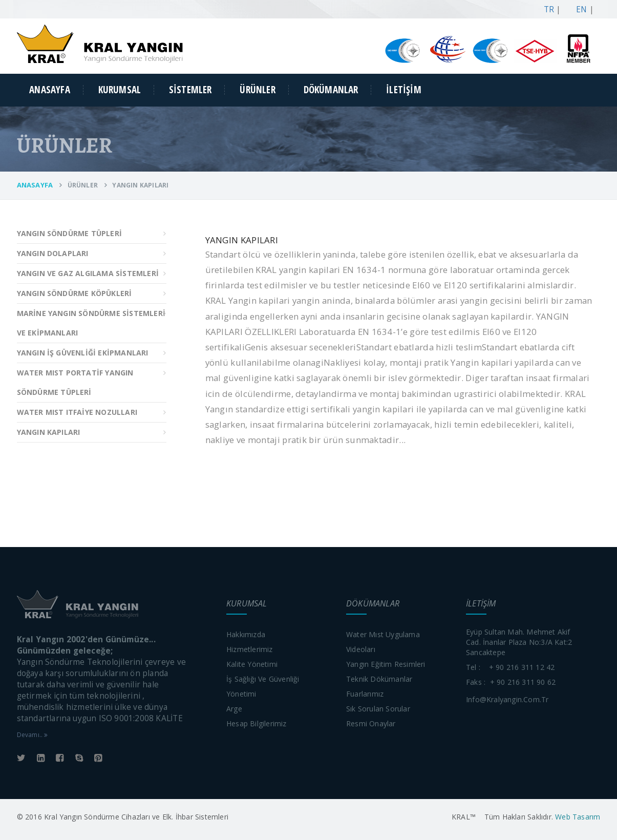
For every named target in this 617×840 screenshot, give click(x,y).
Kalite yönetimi (252, 664)
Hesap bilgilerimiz (257, 723)
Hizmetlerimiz (250, 649)
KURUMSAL (120, 90)
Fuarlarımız (365, 694)
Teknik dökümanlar (379, 679)
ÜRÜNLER (257, 90)
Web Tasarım (577, 817)
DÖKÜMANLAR (331, 90)
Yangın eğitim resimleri (386, 664)
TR (547, 9)
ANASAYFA (50, 90)
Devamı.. (33, 735)
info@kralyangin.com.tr (507, 699)
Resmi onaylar (371, 723)
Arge (234, 709)
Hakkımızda (246, 634)
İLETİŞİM (404, 90)
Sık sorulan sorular (378, 709)
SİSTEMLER (190, 90)
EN (580, 9)
